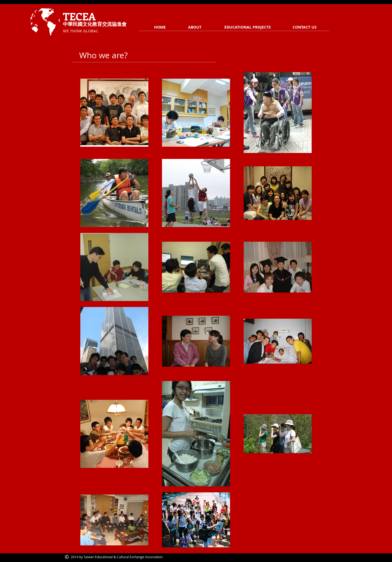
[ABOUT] (195, 27)
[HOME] (160, 27)
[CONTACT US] (304, 27)
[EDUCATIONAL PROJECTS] (247, 27)
